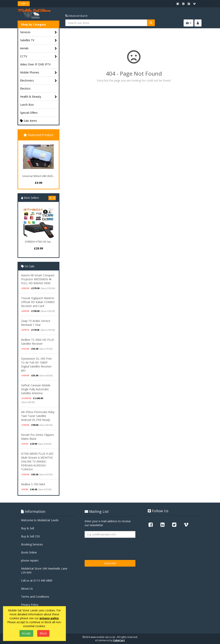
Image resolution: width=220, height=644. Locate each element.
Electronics (38, 81)
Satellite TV (38, 40)
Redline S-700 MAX (33, 484)
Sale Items (29, 121)
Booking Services (32, 544)
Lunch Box (27, 105)
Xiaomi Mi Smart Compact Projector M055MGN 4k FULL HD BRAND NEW (38, 279)
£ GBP (24, 4)
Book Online (29, 552)
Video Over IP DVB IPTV (35, 64)
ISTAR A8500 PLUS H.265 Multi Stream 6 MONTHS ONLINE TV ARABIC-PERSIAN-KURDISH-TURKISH (37, 461)
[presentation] (115, 547)
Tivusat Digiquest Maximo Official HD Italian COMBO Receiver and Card (38, 302)
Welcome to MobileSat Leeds (40, 520)
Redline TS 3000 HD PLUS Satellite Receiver (38, 342)
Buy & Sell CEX (30, 536)
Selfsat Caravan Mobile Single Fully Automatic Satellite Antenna (36, 389)
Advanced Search (76, 16)
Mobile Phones (38, 73)
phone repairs (30, 560)
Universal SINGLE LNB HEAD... (38, 176)
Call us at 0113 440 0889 (37, 580)
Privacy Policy (30, 605)
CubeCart (119, 640)
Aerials (38, 48)
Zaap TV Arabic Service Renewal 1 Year (36, 323)
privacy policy (49, 618)
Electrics (25, 88)
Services (38, 32)
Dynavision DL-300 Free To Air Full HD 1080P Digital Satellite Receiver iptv (36, 364)
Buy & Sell (28, 528)
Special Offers (29, 113)
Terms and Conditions (35, 597)
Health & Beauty (38, 97)
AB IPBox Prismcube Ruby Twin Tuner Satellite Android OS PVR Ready (38, 416)
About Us (27, 589)
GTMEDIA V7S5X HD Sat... (38, 242)
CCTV (38, 56)
